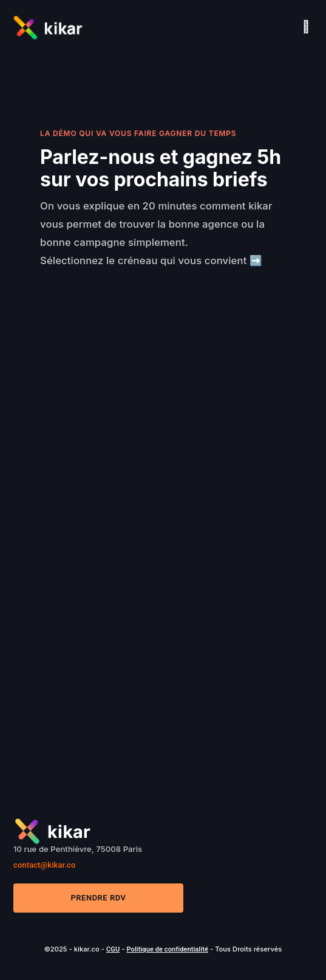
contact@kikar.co (44, 865)
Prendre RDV (99, 898)
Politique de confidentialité (167, 949)
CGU (113, 949)
